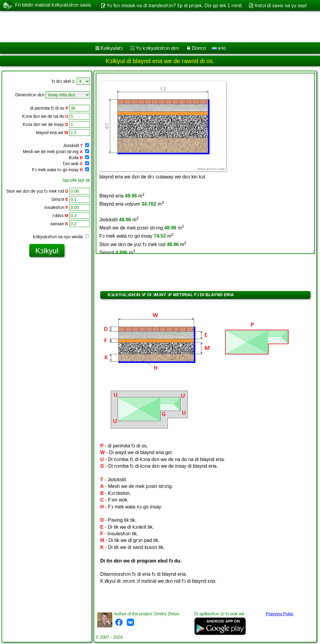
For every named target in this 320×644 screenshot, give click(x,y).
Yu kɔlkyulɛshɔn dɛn (157, 48)
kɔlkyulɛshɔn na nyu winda (61, 237)
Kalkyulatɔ (112, 48)
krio (219, 48)
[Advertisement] (154, 27)
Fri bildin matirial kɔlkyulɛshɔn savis (53, 5)
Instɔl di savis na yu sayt (281, 6)
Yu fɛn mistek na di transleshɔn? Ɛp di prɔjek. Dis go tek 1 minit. (175, 6)
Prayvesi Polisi (279, 614)
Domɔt (199, 48)
